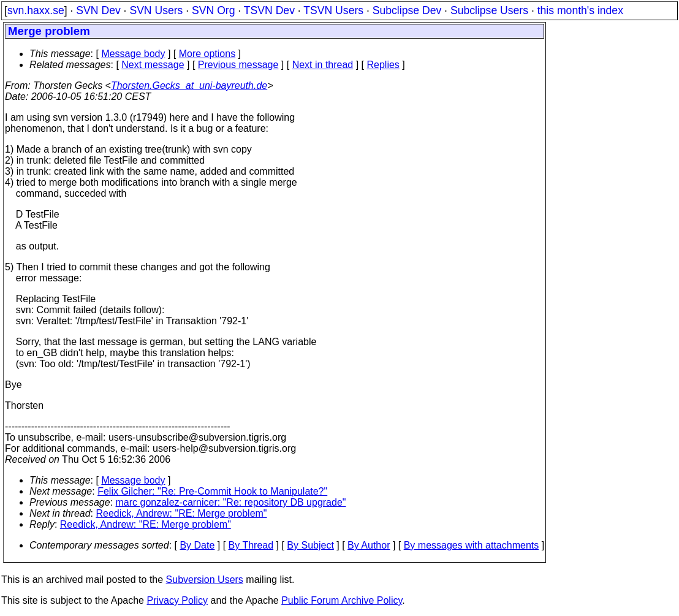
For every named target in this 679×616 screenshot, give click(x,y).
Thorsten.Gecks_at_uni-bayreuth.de (189, 86)
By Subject (310, 545)
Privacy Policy (177, 600)
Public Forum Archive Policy (342, 600)
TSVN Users (333, 10)
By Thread (251, 545)
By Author (369, 545)
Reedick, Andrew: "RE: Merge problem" (182, 513)
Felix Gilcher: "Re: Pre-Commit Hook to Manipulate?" (212, 491)
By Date (197, 545)
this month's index (580, 10)
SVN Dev (98, 10)
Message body (133, 54)
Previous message (238, 65)
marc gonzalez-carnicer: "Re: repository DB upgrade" (231, 502)
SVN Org (213, 10)
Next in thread (323, 65)
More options (207, 54)
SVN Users (156, 10)
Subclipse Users (489, 10)
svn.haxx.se (36, 10)
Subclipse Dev (407, 10)
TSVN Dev (269, 10)
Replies (383, 65)
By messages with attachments (472, 545)
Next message (153, 65)
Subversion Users (205, 580)
